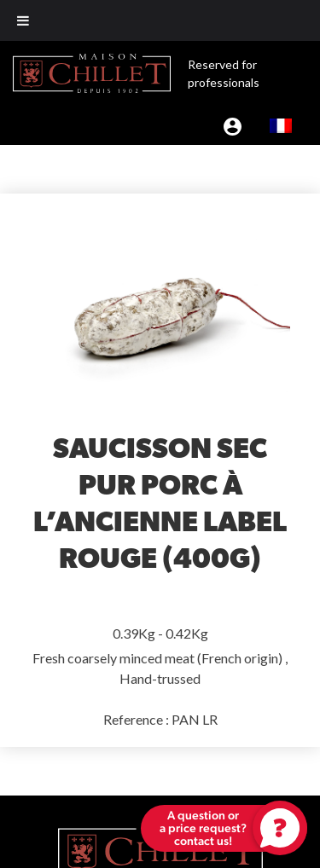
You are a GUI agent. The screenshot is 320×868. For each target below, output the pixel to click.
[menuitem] (281, 125)
